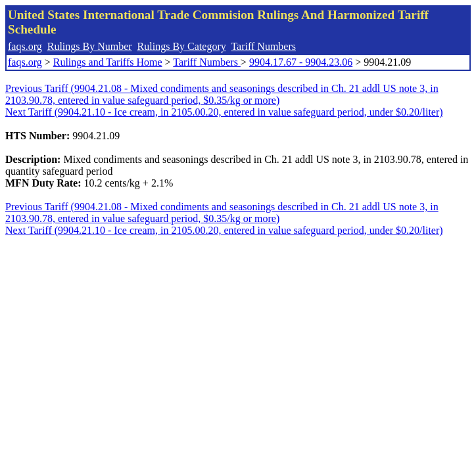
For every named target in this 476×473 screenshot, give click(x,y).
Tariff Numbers (263, 46)
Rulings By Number (90, 46)
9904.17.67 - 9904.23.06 (301, 62)
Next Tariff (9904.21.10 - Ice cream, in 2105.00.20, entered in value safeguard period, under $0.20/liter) (224, 112)
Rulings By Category (182, 46)
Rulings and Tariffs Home (108, 62)
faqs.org (25, 46)
